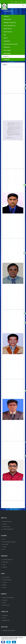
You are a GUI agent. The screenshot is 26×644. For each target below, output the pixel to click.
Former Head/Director (9, 26)
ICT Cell (3, 618)
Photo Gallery (7, 50)
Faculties (4, 547)
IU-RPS (13, 2)
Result (3, 565)
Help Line (4, 567)
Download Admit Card (7, 560)
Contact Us (6, 56)
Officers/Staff (7, 19)
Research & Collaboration (8, 598)
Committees (7, 41)
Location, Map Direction (7, 529)
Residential (4, 615)
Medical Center (5, 620)
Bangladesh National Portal (8, 631)
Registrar (4, 585)
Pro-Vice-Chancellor (6, 580)
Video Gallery (7, 53)
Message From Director (10, 23)
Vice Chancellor (5, 577)
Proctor (4, 587)
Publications (7, 47)
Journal (3, 603)
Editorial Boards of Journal (11, 44)
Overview (6, 16)
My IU (23, 2)
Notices (6, 38)
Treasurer (4, 582)
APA (5, 35)
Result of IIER (5, 544)
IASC (3, 539)
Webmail (18, 2)
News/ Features (8, 32)
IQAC (3, 549)
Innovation (4, 600)
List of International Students (8, 542)
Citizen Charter (8, 29)
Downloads (6, 60)
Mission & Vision (6, 527)
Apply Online (5, 562)
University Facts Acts (6, 522)
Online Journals (5, 605)
